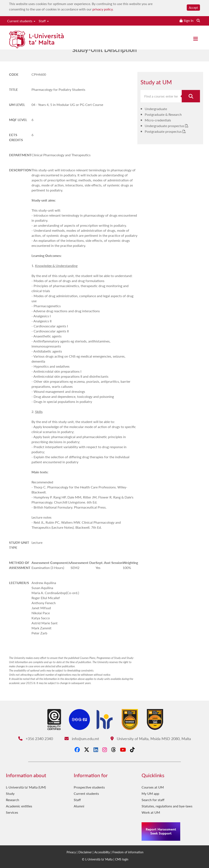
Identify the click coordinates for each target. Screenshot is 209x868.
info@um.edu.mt (82, 739)
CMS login (122, 859)
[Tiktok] (132, 750)
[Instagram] (105, 750)
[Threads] (113, 750)
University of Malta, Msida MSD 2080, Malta (151, 739)
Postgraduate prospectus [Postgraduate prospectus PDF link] (164, 131)
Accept (193, 8)
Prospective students (89, 787)
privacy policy (103, 9)
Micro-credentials (158, 120)
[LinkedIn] (96, 750)
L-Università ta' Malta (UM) (26, 787)
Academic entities (19, 806)
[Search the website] (198, 20)
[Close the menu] (196, 39)
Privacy (71, 852)
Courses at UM (153, 787)
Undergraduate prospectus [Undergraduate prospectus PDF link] (165, 126)
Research (12, 800)
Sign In (189, 20)
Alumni (79, 806)
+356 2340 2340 (36, 739)
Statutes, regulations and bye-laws (167, 806)
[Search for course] (191, 96)
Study (10, 793)
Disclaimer (85, 852)
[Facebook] (77, 750)
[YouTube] (123, 750)
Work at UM (151, 812)
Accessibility (102, 852)
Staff (44, 21)
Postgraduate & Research (163, 114)
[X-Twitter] (87, 750)
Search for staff (153, 800)
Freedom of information (128, 852)
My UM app (150, 793)
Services (12, 812)
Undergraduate (156, 109)
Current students (21, 21)
